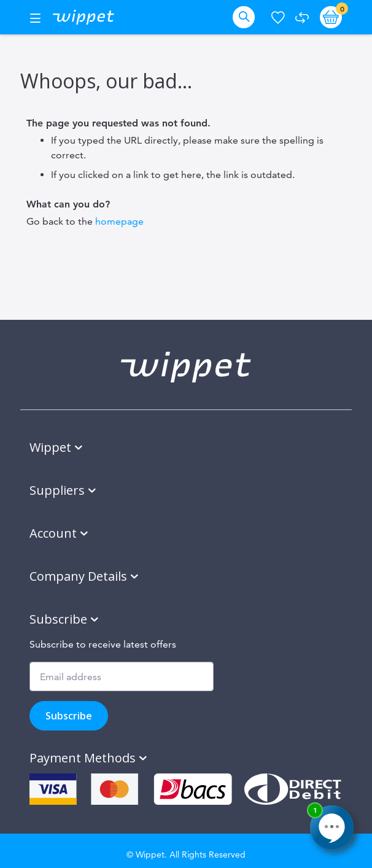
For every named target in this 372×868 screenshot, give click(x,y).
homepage (119, 221)
